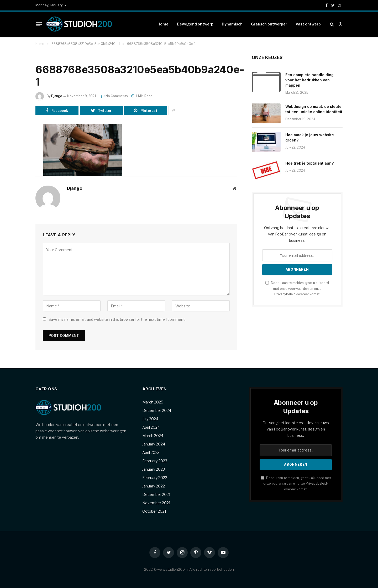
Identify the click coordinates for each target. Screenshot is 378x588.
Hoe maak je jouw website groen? (310, 137)
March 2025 (153, 402)
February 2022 (155, 478)
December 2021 (156, 494)
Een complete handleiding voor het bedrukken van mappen (309, 80)
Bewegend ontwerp (195, 24)
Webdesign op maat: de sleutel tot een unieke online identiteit (314, 109)
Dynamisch (232, 24)
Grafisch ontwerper (269, 24)
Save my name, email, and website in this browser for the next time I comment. (117, 319)
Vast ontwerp (308, 24)
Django (57, 96)
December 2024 (157, 410)
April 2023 (151, 452)
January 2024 (154, 444)
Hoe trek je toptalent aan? (309, 163)
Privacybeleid (285, 294)
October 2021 (154, 511)
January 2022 (154, 486)
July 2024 (150, 419)
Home (163, 24)
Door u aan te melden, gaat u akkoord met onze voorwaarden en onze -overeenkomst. (297, 288)
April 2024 (151, 427)
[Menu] (39, 24)
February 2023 (155, 461)
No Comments (114, 96)
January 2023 (154, 469)
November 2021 (156, 503)
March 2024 (153, 436)
